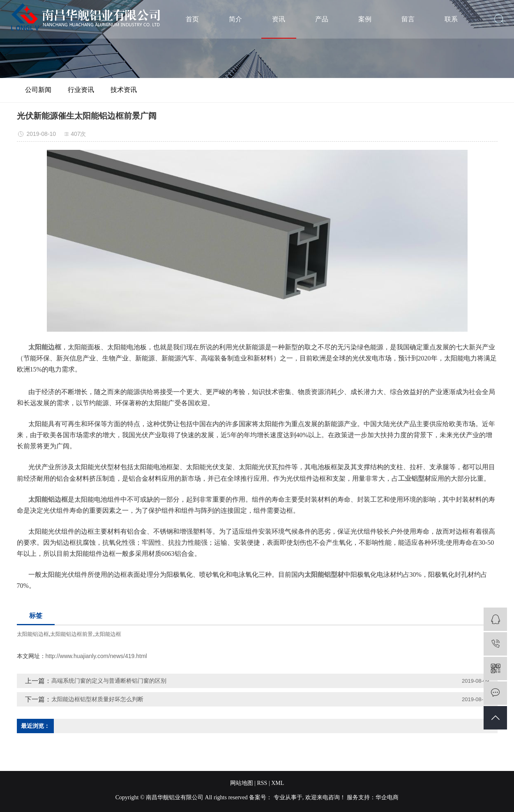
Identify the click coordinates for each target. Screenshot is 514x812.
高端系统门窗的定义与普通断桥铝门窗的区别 (109, 681)
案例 (365, 19)
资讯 (279, 19)
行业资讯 (81, 90)
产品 (322, 19)
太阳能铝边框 (33, 634)
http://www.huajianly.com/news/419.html (96, 656)
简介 (235, 19)
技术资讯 (124, 90)
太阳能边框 (108, 634)
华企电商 (387, 797)
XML (278, 783)
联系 (451, 19)
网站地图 (242, 783)
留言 (408, 19)
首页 (192, 19)
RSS (262, 783)
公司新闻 (38, 90)
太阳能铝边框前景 (71, 634)
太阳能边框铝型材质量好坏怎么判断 (97, 699)
